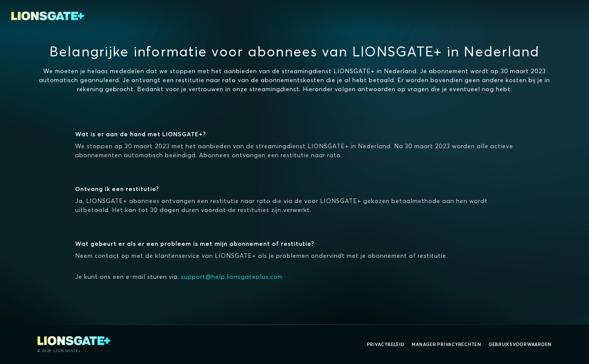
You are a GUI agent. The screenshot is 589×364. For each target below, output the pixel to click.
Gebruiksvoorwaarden (520, 344)
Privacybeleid (386, 344)
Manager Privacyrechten (446, 344)
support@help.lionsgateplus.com (232, 277)
